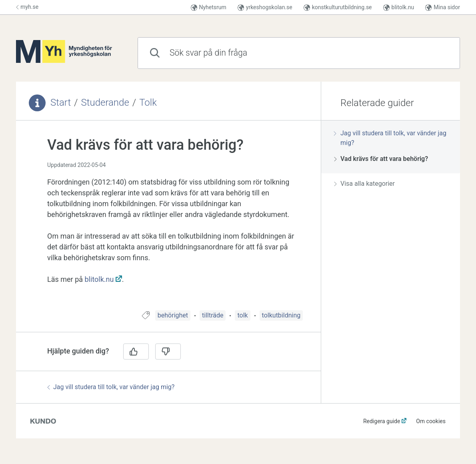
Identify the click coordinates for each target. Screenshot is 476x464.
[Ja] (136, 352)
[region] (168, 220)
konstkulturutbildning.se (338, 7)
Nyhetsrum (209, 7)
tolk (242, 315)
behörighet (173, 315)
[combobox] (299, 53)
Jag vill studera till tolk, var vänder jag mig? (111, 387)
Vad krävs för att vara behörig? (381, 159)
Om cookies (431, 421)
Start (61, 102)
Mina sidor (443, 7)
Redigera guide (382, 421)
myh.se (27, 7)
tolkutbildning (281, 315)
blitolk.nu (399, 7)
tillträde (213, 315)
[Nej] (168, 352)
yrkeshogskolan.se (265, 7)
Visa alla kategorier (364, 184)
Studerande (105, 102)
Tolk (148, 102)
